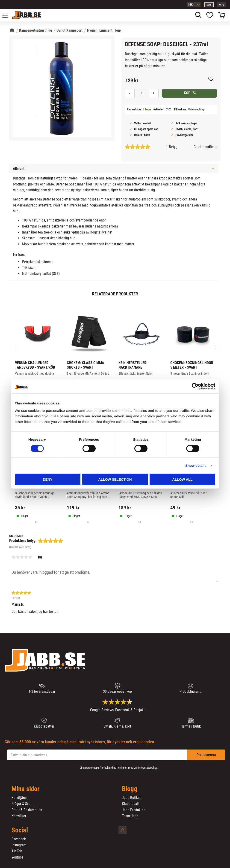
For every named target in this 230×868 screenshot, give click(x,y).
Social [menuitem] (20, 830)
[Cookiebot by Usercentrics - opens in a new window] (195, 386)
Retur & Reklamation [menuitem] (27, 810)
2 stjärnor (18, 557)
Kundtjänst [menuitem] (20, 798)
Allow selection (115, 479)
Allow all (183, 479)
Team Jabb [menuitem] (130, 816)
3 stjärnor (22, 557)
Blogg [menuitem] (130, 789)
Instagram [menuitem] (19, 845)
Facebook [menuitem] (19, 839)
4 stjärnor (26, 557)
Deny (48, 479)
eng (222, 5)
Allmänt (19, 168)
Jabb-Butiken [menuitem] (132, 798)
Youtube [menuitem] (18, 857)
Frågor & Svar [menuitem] (22, 804)
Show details (196, 466)
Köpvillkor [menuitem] (19, 816)
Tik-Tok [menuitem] (17, 851)
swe (209, 5)
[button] (8, 15)
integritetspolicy (148, 768)
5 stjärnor (30, 557)
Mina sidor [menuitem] (26, 789)
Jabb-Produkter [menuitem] (133, 810)
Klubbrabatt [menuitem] (131, 804)
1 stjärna (14, 557)
